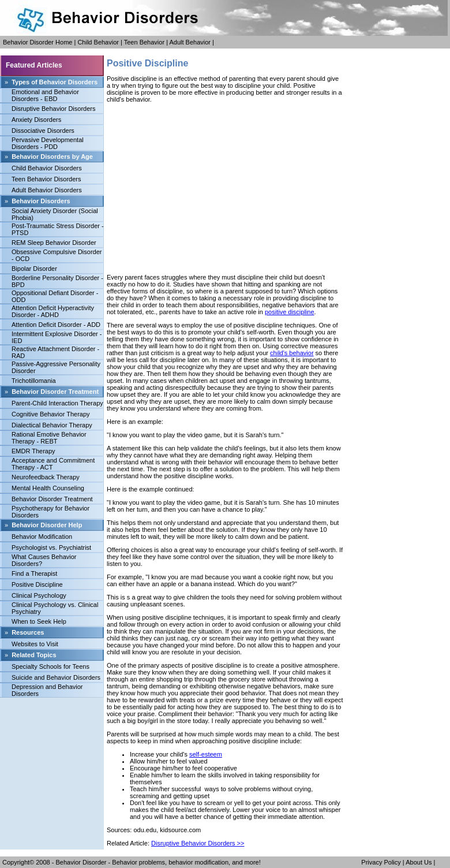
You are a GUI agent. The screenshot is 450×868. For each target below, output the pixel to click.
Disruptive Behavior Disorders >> (198, 843)
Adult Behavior (190, 42)
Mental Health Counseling (48, 488)
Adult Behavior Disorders (47, 190)
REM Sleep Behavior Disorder (54, 243)
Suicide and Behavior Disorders (56, 677)
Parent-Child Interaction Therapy (57, 403)
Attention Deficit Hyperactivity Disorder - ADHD (53, 311)
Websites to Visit (35, 644)
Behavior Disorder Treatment (52, 499)
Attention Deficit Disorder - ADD (56, 325)
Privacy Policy (381, 862)
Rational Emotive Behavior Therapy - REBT (49, 438)
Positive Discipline (37, 584)
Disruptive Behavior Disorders (54, 109)
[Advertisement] (225, 188)
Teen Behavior (144, 42)
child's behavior (292, 353)
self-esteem (206, 754)
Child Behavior (98, 42)
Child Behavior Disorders (47, 168)
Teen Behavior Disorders (46, 179)
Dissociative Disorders (43, 131)
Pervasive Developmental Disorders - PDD (48, 143)
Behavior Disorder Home (37, 42)
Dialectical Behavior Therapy (52, 425)
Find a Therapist (34, 573)
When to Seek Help (39, 621)
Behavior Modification (42, 537)
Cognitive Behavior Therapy (51, 414)
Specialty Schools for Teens (50, 666)
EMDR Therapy (33, 451)
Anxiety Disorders (36, 120)
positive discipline (290, 312)
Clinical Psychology (39, 595)
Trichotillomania (34, 381)
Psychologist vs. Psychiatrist (51, 547)
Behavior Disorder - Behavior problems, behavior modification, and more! (158, 862)
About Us (419, 862)
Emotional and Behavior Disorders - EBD (45, 95)
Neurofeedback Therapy (46, 477)
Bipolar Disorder (34, 269)
